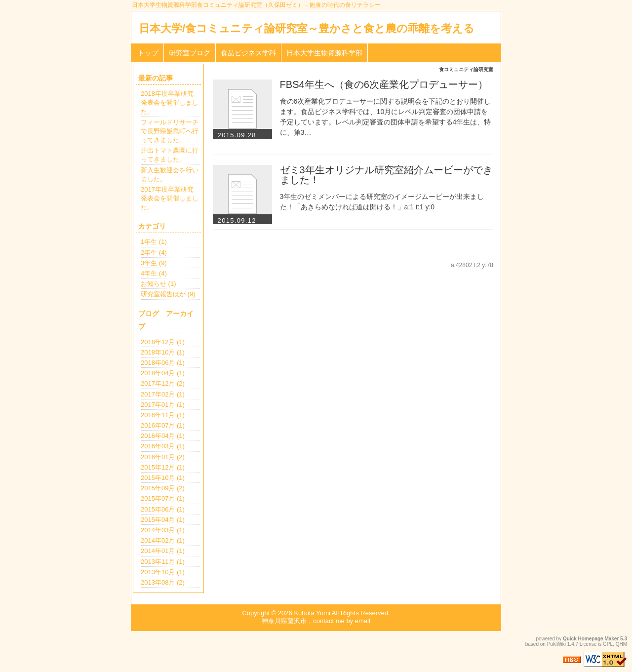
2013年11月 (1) (163, 562)
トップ (148, 53)
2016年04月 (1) (163, 436)
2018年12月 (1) (163, 342)
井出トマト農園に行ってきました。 (170, 155)
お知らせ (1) (158, 284)
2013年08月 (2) (163, 582)
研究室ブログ (190, 53)
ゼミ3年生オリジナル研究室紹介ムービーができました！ (386, 175)
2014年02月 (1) (163, 540)
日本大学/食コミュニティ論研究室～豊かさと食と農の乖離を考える (307, 28)
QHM (621, 644)
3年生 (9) (154, 263)
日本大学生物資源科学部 (324, 53)
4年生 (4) (154, 273)
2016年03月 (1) (163, 446)
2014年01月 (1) (163, 551)
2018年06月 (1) (163, 363)
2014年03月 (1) (163, 530)
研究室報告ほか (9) (168, 294)
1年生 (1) (154, 242)
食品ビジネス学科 (248, 53)
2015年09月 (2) (163, 488)
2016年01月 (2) (163, 457)
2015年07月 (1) (163, 498)
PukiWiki (556, 644)
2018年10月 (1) (163, 352)
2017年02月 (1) (163, 394)
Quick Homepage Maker (591, 639)
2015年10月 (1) (163, 478)
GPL (608, 644)
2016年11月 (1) (163, 415)
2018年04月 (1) (163, 373)
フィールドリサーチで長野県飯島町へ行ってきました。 (170, 131)
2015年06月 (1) (163, 509)
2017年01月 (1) (163, 405)
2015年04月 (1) (163, 520)
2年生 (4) (154, 253)
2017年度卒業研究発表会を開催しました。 (170, 198)
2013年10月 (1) (163, 572)
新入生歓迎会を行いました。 (170, 175)
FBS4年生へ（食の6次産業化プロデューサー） (384, 84)
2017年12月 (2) (163, 383)
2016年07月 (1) (163, 425)
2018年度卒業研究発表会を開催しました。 (170, 102)
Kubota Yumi (312, 613)
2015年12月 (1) (163, 467)
